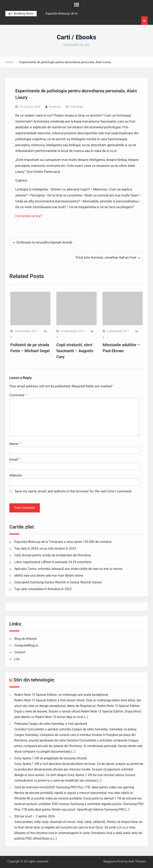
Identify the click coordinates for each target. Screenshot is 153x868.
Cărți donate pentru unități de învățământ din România (53, 555)
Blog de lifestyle (25, 639)
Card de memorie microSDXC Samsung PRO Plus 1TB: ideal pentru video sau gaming (74, 787)
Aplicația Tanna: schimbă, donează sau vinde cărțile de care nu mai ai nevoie (68, 569)
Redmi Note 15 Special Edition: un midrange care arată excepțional (61, 695)
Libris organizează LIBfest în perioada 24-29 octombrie (53, 562)
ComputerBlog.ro (26, 645)
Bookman (55, 107)
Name (15, 444)
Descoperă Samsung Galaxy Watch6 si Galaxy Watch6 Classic (58, 582)
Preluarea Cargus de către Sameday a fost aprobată (51, 724)
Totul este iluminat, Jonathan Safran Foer (106, 257)
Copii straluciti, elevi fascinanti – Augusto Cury (75, 351)
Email (15, 459)
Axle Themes (137, 861)
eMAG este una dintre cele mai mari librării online (49, 576)
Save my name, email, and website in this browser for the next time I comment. (74, 491)
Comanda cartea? (29, 216)
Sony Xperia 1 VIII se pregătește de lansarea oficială (51, 758)
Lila (17, 659)
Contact (20, 652)
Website (16, 475)
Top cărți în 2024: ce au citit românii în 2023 (45, 549)
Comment (18, 395)
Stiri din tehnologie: (34, 680)
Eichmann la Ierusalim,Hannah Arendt (44, 242)
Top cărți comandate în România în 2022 (43, 589)
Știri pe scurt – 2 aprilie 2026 (35, 816)
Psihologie (77, 107)
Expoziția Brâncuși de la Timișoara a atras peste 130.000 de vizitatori (63, 542)
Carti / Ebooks (76, 37)
